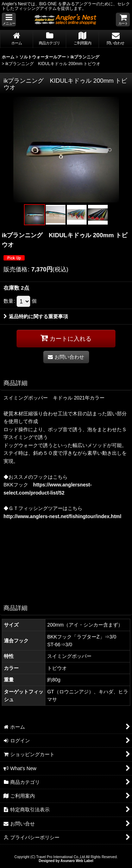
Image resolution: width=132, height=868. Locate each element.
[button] (9, 20)
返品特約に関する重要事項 (36, 316)
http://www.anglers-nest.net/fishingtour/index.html (62, 516)
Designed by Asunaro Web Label (66, 861)
